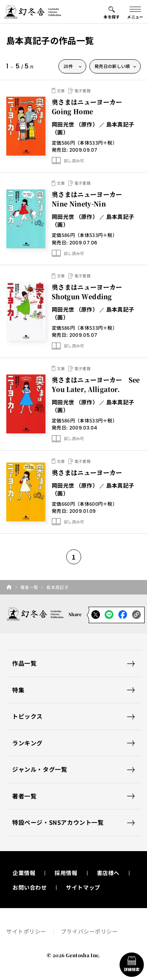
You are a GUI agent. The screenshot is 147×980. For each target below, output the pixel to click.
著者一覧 (29, 587)
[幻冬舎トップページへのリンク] (33, 12)
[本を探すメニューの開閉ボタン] (112, 12)
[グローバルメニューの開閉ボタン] (135, 12)
